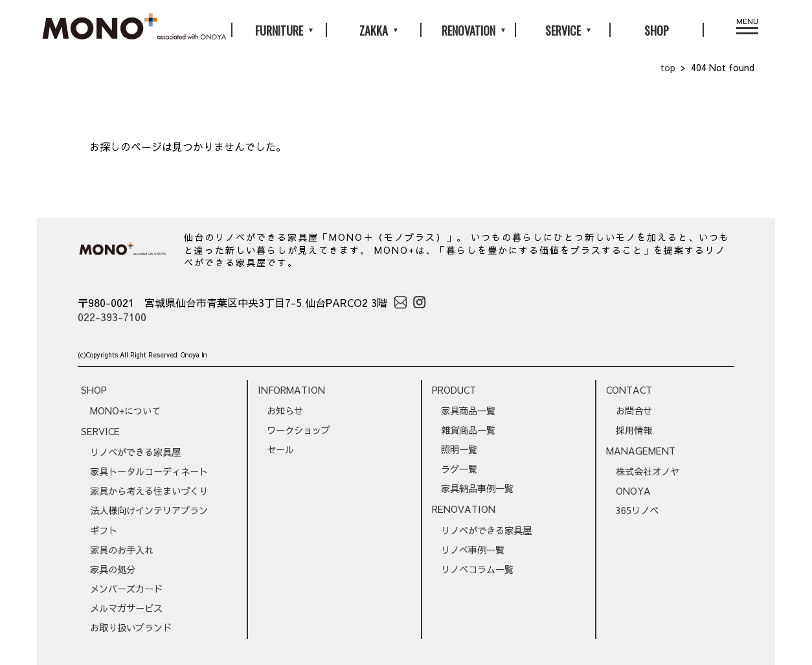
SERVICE (100, 431)
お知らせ (285, 411)
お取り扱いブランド (131, 627)
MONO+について (125, 411)
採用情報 (634, 430)
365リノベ (637, 510)
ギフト (104, 530)
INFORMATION (291, 390)
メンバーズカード (126, 589)
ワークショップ (299, 430)
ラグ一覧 (459, 469)
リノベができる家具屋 (135, 452)
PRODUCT (454, 390)
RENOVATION (464, 509)
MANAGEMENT (641, 451)
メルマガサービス (126, 608)
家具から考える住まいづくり (149, 491)
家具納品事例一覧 (477, 488)
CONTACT (629, 390)
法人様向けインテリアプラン (149, 510)
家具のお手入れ (122, 550)
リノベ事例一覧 (473, 550)
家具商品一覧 (468, 411)
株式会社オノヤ (648, 471)
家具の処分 (113, 569)
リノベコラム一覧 (477, 569)
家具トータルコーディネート (149, 471)
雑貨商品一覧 (468, 430)
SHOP (657, 30)
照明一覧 (459, 449)
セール (280, 449)
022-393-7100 (112, 317)
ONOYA (633, 491)
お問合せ (634, 411)
